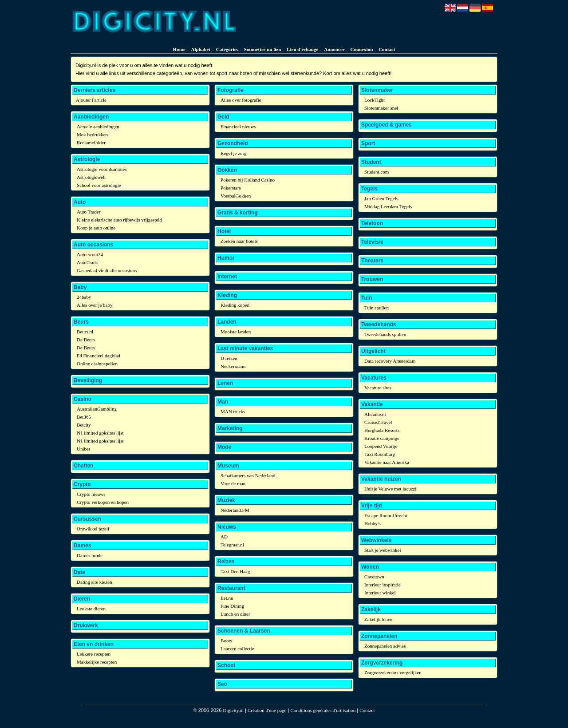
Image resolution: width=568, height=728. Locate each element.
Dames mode (90, 555)
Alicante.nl (375, 414)
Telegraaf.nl (232, 545)
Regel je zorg (233, 153)
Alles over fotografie (241, 100)
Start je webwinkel (383, 550)
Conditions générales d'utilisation (323, 710)
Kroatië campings (382, 438)
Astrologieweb (91, 177)
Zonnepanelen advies (385, 646)
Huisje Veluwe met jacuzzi (390, 489)
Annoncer (334, 49)
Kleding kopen (235, 305)
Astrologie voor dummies (102, 169)
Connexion (362, 49)
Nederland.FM (235, 510)
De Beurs (86, 340)
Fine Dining (232, 606)
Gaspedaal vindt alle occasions (107, 270)
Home (179, 49)
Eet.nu (227, 598)
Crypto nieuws (91, 494)
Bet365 (84, 417)
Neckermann (233, 366)
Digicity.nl (233, 710)
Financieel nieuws (238, 127)
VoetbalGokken (236, 196)
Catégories (227, 49)
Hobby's (372, 523)
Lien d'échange (302, 49)
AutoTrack (87, 262)
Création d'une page (267, 710)
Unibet (83, 449)
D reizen (229, 358)
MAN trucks (233, 411)
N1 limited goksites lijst (100, 433)
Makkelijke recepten (97, 662)
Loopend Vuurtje (381, 446)
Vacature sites (378, 388)
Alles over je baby (95, 305)
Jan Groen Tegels (381, 198)
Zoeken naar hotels (239, 241)
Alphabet (201, 49)
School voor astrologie (99, 185)
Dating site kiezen (94, 582)
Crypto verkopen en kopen (103, 502)
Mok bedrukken (92, 135)
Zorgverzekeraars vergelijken (393, 673)
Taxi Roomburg (380, 454)
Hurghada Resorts (382, 430)
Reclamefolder (91, 142)
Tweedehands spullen (385, 334)
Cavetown (374, 577)
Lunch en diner (235, 614)
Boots (226, 641)
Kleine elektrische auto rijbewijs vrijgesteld (119, 220)
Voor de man (233, 483)
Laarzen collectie (237, 649)
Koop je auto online (96, 228)
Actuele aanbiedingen (98, 127)
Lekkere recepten (94, 654)
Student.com (377, 172)
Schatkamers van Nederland (248, 475)
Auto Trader (89, 212)
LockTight (375, 100)
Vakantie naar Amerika (387, 462)
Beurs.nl (85, 332)
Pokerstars (231, 188)
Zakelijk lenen (378, 619)
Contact (387, 49)
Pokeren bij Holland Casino (248, 180)
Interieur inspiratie (383, 585)
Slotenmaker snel (381, 108)
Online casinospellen (97, 364)
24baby (84, 297)
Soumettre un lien (263, 49)
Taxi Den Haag (235, 571)
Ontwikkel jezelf (93, 529)
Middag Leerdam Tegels (388, 206)
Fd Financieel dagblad (99, 356)
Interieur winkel (380, 593)
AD (224, 537)
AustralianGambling (97, 409)
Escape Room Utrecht (386, 515)
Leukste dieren (91, 609)
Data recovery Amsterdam (390, 361)
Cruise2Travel (378, 422)
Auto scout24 (90, 254)
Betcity (84, 425)
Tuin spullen (377, 308)
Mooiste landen (236, 332)
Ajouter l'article (91, 100)
